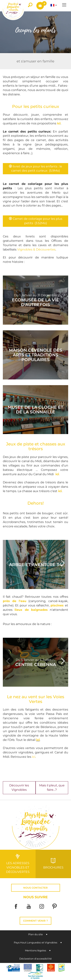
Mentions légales (35, 951)
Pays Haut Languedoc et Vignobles (35, 943)
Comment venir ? (35, 921)
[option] (35, 564)
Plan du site (35, 934)
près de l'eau (15, 601)
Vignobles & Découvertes (36, 249)
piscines (57, 605)
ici (59, 123)
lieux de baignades (31, 610)
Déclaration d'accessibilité (35, 959)
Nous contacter (35, 888)
